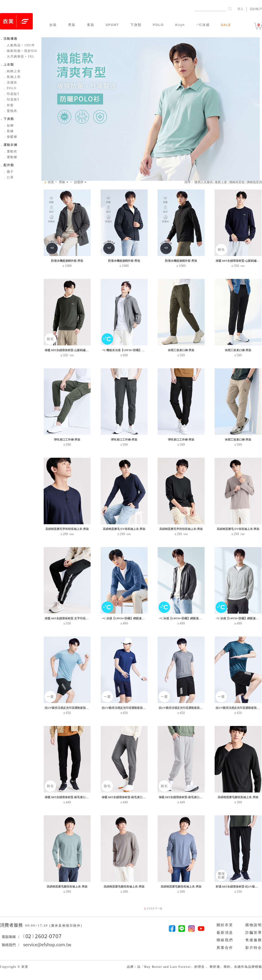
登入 (240, 9)
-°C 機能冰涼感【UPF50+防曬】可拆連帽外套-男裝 (134, 350)
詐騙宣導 (254, 933)
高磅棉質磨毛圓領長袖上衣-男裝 (238, 797)
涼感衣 (10, 83)
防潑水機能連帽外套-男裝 (67, 261)
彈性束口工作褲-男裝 (67, 440)
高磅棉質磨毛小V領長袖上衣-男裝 (124, 529)
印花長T (11, 100)
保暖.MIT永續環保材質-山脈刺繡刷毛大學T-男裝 (75, 350)
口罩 (9, 177)
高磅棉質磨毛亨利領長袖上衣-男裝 (67, 529)
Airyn (180, 25)
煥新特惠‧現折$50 (20, 51)
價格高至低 (237, 182)
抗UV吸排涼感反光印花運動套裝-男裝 (69, 708)
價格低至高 (254, 182)
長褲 (9, 131)
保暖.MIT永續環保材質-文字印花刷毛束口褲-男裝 (76, 618)
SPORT (112, 25)
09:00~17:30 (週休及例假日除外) (54, 926)
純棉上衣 (12, 71)
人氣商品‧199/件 (19, 45)
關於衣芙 (225, 925)
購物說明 (254, 925)
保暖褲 (10, 137)
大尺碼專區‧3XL (19, 57)
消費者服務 (12, 925)
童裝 (91, 25)
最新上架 (221, 182)
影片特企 (254, 948)
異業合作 (225, 948)
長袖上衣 (12, 77)
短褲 (9, 125)
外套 (9, 105)
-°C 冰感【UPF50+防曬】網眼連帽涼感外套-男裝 (132, 618)
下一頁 (158, 908)
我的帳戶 (256, 9)
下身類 (136, 25)
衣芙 (51, 182)
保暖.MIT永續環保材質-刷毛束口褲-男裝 (70, 797)
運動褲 (10, 157)
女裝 (53, 25)
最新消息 (225, 933)
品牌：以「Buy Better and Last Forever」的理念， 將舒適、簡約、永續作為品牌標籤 (194, 967)
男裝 (72, 25)
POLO (158, 25)
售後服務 (254, 940)
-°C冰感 (203, 25)
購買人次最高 (204, 182)
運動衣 (10, 151)
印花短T (11, 94)
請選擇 (79, 182)
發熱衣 (10, 111)
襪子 (9, 172)
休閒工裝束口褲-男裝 (181, 350)
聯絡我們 (225, 940)
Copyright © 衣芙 (14, 967)
